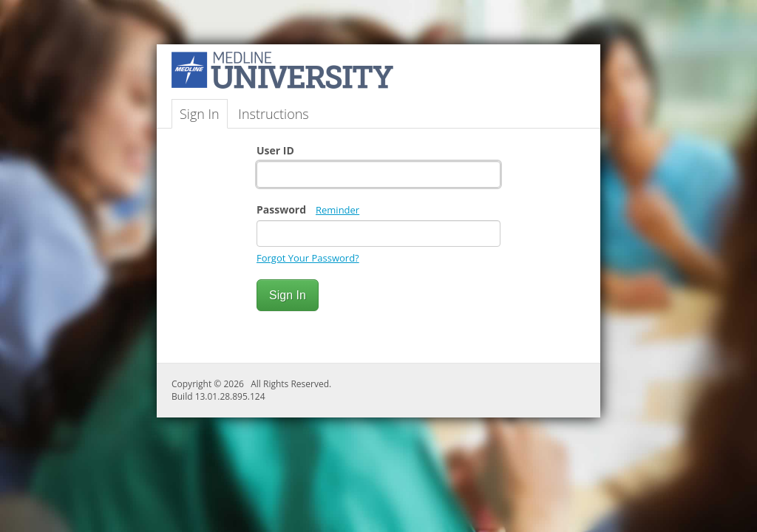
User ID (275, 150)
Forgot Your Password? (308, 258)
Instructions (273, 114)
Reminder (337, 210)
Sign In (200, 114)
